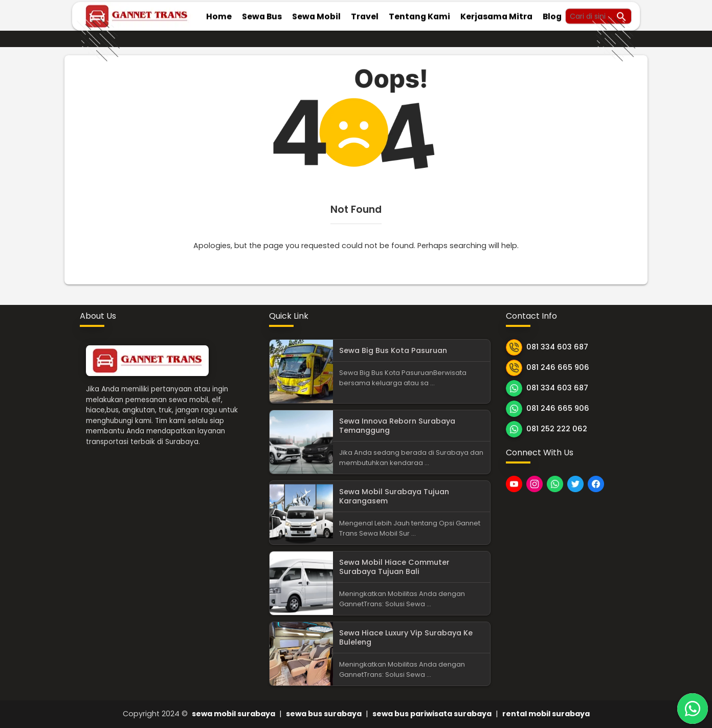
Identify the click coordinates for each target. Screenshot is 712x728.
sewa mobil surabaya (233, 714)
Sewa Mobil (316, 15)
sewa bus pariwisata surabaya (432, 714)
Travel (365, 15)
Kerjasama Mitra (496, 15)
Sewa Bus (262, 15)
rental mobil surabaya (546, 714)
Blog (552, 15)
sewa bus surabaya (324, 714)
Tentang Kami (419, 15)
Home (219, 15)
